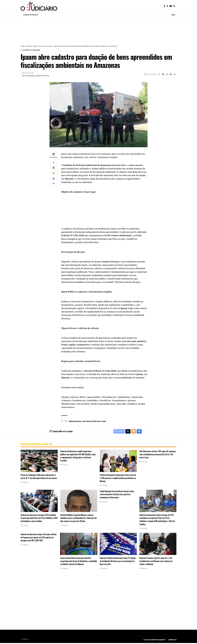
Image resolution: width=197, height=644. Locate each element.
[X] (167, 6)
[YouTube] (171, 6)
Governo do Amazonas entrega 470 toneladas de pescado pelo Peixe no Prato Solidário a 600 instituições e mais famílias (39, 519)
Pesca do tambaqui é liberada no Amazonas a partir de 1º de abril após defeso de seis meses (38, 479)
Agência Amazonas (75, 421)
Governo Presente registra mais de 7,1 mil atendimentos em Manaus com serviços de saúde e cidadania (156, 562)
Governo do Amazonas (34, 50)
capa (84, 421)
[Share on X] (163, 75)
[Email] (167, 75)
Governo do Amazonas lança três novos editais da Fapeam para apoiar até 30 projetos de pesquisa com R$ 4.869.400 (39, 538)
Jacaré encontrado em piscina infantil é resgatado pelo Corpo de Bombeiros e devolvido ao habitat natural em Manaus (76, 562)
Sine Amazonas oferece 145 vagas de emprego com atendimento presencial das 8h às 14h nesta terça (158, 455)
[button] (173, 15)
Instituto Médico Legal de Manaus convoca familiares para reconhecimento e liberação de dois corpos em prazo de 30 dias (78, 519)
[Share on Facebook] (159, 75)
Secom (104, 421)
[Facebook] (164, 6)
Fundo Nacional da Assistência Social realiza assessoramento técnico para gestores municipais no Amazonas (117, 495)
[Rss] (174, 6)
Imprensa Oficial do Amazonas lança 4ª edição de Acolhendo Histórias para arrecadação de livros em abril (118, 562)
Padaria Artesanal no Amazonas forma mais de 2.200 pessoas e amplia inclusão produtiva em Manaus (118, 479)
